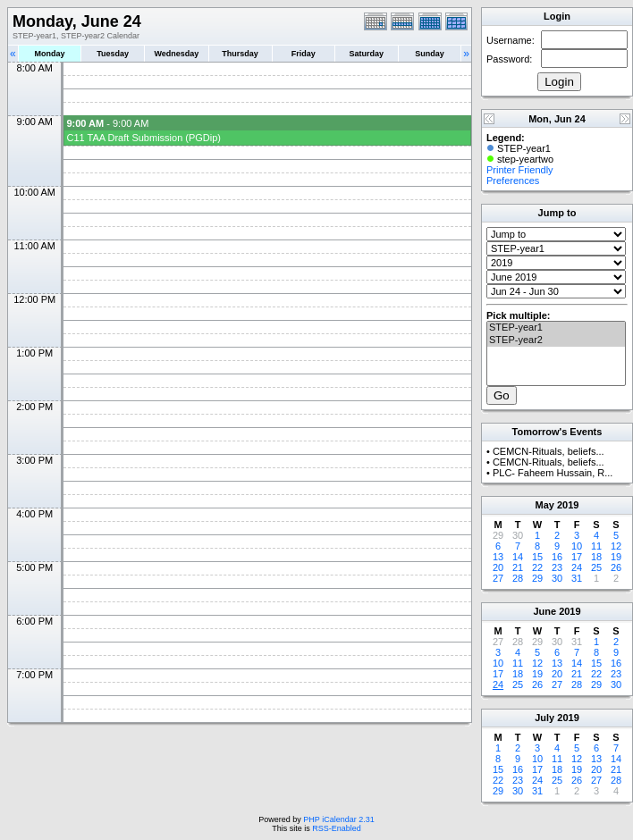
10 (577, 546)
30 (557, 578)
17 (577, 557)
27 (498, 578)
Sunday (430, 54)
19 (616, 557)
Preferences (513, 181)
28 (518, 578)
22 (537, 567)
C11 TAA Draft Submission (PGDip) (143, 138)
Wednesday (176, 54)
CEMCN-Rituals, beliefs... (549, 451)
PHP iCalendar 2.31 (338, 819)
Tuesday (113, 54)
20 (498, 567)
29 (537, 578)
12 (616, 546)
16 (557, 557)
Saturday (367, 54)
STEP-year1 (556, 328)
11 (596, 546)
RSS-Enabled (337, 828)
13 (498, 557)
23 (557, 567)
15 (537, 557)
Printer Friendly (520, 170)
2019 (568, 505)
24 (577, 567)
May (545, 505)
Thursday (240, 54)
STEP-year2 (556, 340)
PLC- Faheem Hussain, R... (553, 473)
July (544, 718)
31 (577, 578)
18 (596, 557)
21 (518, 567)
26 (616, 567)
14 (518, 557)
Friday (304, 54)
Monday (50, 54)
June (544, 611)
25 (596, 567)
